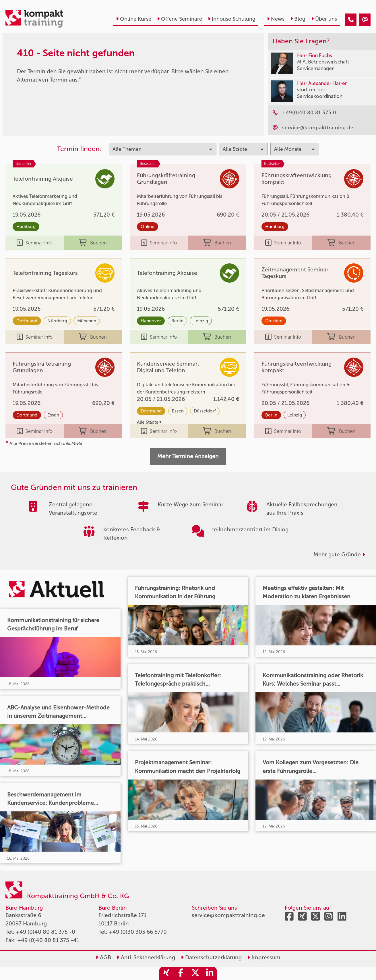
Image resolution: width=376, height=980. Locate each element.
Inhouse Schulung (232, 19)
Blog (298, 19)
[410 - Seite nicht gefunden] (351, 20)
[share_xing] (166, 974)
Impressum (264, 957)
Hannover (151, 321)
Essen (53, 415)
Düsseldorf (205, 411)
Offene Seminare (180, 19)
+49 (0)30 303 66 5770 (138, 932)
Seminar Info (35, 243)
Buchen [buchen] (93, 243)
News (276, 19)
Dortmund (27, 321)
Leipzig (201, 321)
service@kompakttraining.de (228, 915)
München (87, 321)
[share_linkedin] (210, 974)
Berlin (177, 321)
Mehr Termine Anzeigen (188, 456)
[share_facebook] (181, 974)
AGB (103, 957)
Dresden (274, 321)
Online (148, 227)
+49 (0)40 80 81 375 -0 (45, 932)
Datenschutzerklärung (211, 957)
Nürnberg (57, 321)
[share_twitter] (195, 974)
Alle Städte (149, 422)
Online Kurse (134, 19)
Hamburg (26, 227)
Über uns (324, 19)
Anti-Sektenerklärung (146, 957)
